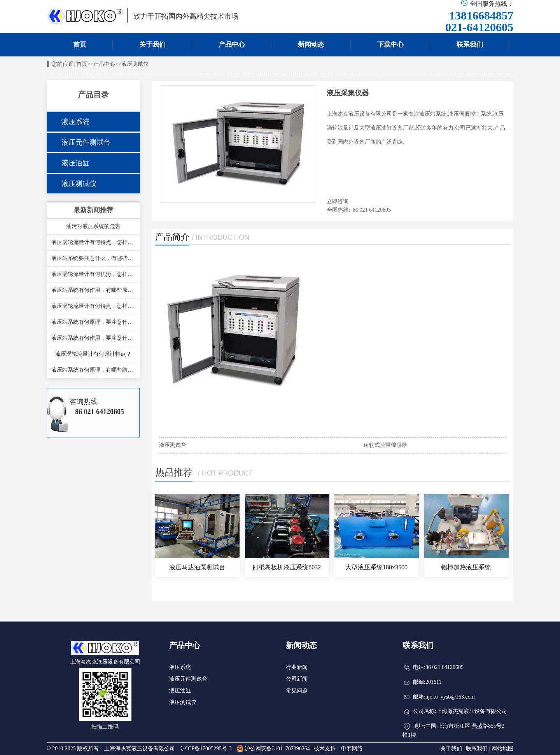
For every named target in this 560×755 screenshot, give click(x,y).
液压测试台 (173, 445)
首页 (80, 45)
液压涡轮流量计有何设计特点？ (93, 354)
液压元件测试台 (86, 142)
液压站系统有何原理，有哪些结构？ (93, 370)
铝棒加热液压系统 (466, 567)
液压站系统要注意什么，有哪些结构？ (93, 258)
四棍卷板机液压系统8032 (287, 567)
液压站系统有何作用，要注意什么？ (93, 338)
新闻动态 (311, 45)
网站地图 (502, 749)
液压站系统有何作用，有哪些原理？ (93, 290)
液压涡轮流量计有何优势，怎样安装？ (93, 274)
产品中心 (232, 45)
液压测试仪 (135, 64)
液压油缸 (75, 163)
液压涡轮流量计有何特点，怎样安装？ (93, 242)
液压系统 (75, 122)
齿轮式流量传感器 (385, 445)
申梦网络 (352, 749)
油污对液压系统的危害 (93, 226)
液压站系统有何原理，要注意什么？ (93, 322)
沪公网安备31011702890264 (273, 749)
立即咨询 (338, 201)
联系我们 (470, 45)
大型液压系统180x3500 (376, 567)
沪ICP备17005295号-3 (206, 749)
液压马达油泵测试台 (197, 567)
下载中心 (390, 45)
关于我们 (152, 45)
